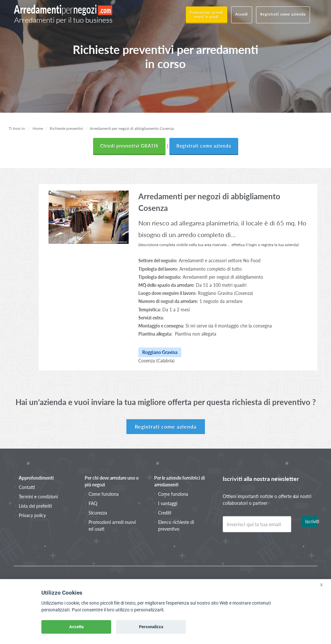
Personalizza (151, 627)
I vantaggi (168, 503)
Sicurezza (98, 513)
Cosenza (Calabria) (156, 361)
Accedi (242, 14)
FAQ (93, 503)
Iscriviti (311, 521)
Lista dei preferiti (35, 506)
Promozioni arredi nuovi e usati (207, 15)
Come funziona (104, 494)
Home (38, 128)
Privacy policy (32, 515)
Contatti (27, 487)
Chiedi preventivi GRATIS (129, 146)
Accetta (76, 627)
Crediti (165, 513)
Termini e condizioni (38, 497)
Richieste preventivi (66, 128)
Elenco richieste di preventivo (176, 525)
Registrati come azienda (283, 14)
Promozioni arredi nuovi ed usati (112, 525)
